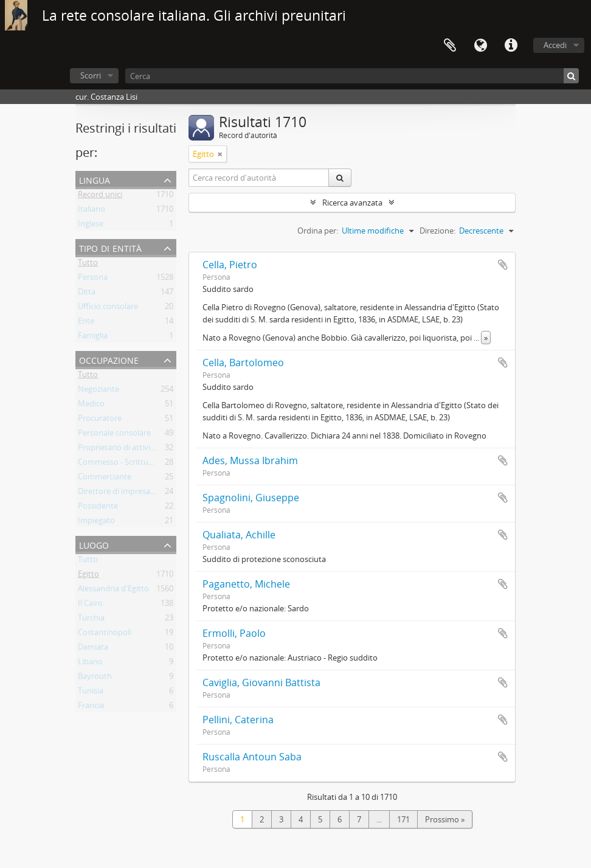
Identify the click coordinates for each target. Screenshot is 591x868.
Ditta (87, 294)
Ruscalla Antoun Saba (252, 757)
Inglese (91, 226)
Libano (90, 664)
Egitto (88, 576)
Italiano (92, 211)
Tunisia (91, 693)
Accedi (555, 45)
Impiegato (96, 523)
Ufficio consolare (108, 308)
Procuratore (100, 420)
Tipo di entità (110, 247)
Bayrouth (95, 678)
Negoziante (98, 391)
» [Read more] (486, 338)
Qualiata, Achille (239, 535)
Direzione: (437, 231)
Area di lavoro (450, 46)
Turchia (91, 620)
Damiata (93, 649)
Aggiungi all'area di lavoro (503, 265)
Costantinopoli (105, 634)
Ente (86, 323)
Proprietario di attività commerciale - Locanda (160, 450)
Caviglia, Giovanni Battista (261, 682)
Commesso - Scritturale (120, 464)
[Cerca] (352, 76)
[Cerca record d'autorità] (259, 178)
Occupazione (109, 359)
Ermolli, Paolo (234, 633)
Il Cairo (90, 605)
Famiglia (93, 338)
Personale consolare (114, 435)
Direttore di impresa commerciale (138, 493)
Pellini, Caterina (238, 720)
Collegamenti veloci (511, 46)
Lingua (480, 46)
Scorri (91, 75)
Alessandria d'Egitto (113, 591)
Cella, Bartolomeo (243, 363)
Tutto (88, 265)
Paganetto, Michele (246, 584)
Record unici (100, 196)
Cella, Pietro (230, 265)
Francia (91, 707)
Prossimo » (445, 819)
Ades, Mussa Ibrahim (250, 460)
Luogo (94, 544)
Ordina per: (318, 231)
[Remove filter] (220, 154)
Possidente (98, 508)
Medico (91, 406)
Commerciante (105, 479)
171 (403, 819)
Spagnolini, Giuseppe (251, 498)
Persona (93, 279)
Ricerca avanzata (352, 203)
